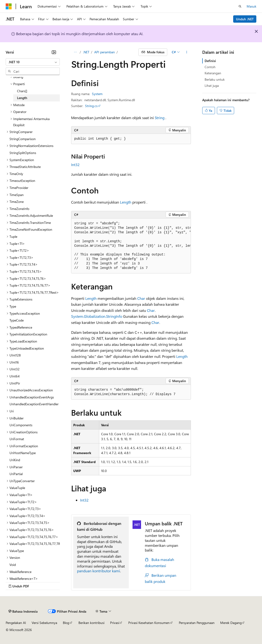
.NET (86, 52)
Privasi (115, 623)
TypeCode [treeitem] (17, 320)
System (97, 94)
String (160, 118)
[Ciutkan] (54, 52)
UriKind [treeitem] (15, 460)
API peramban (105, 52)
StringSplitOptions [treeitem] (23, 153)
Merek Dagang (231, 623)
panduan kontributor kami (99, 571)
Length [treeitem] (22, 98)
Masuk (251, 6)
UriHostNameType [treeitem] (23, 453)
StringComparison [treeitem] (23, 139)
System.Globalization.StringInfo (97, 316)
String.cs (91, 106)
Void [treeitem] (13, 565)
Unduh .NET (245, 19)
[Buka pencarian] (240, 6)
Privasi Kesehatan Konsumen (149, 623)
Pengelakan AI (16, 623)
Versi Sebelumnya (44, 623)
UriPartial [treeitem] (16, 474)
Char (141, 298)
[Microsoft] (9, 6)
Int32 (75, 165)
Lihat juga (212, 86)
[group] (131, 246)
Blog (66, 623)
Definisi (210, 61)
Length (126, 202)
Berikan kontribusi (91, 623)
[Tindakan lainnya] (187, 52)
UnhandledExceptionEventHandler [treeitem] (34, 404)
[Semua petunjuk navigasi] (75, 52)
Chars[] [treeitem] (22, 91)
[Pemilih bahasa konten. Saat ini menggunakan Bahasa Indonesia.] (23, 611)
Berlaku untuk (215, 79)
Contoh (210, 67)
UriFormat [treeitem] (17, 439)
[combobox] (33, 62)
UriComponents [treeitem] (21, 425)
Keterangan (213, 73)
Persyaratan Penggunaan (197, 623)
